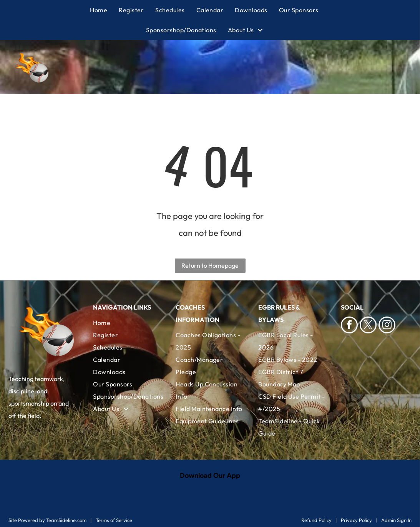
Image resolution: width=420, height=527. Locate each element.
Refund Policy (316, 520)
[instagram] (387, 326)
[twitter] (368, 326)
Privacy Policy (356, 520)
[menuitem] (104, 10)
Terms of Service (114, 520)
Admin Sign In (396, 520)
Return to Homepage (210, 265)
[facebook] (349, 326)
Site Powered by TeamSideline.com (47, 520)
